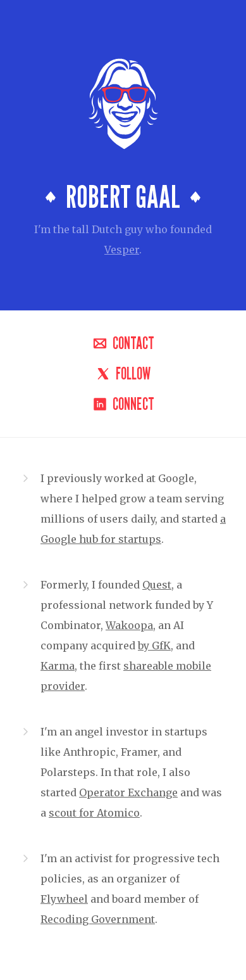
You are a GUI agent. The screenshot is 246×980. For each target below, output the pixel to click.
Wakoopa (129, 625)
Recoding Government (98, 919)
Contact (123, 343)
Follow (123, 374)
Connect (123, 404)
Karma (58, 666)
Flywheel (64, 899)
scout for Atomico (94, 813)
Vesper (122, 250)
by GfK (154, 646)
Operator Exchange (128, 792)
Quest (157, 585)
